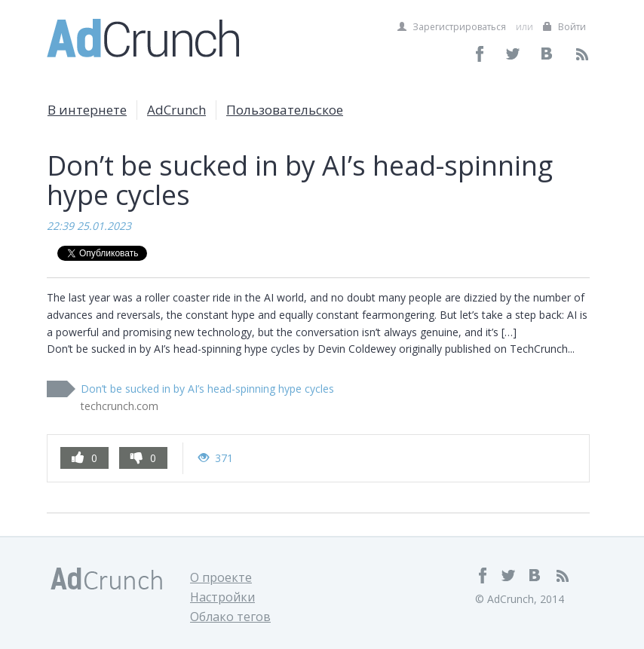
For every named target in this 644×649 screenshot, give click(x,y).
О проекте (221, 577)
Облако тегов (230, 617)
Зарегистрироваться (452, 27)
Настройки (222, 597)
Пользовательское (285, 110)
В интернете (87, 110)
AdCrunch (176, 110)
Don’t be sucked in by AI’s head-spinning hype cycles (207, 389)
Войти (564, 27)
